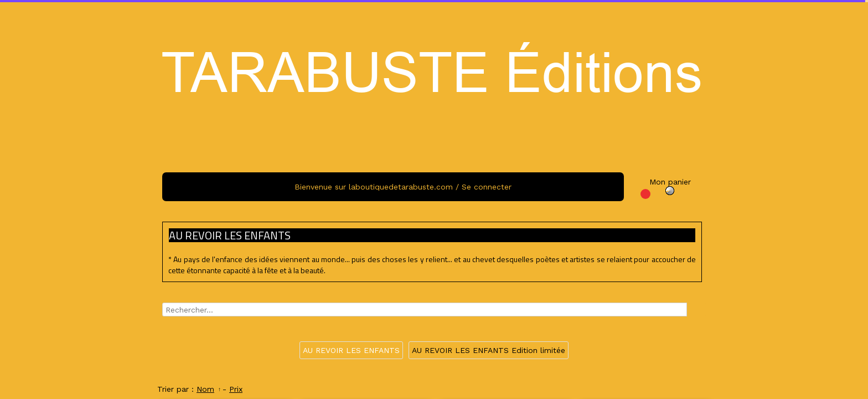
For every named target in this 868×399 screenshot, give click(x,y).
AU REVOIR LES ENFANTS (351, 350)
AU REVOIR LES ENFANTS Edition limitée (489, 350)
